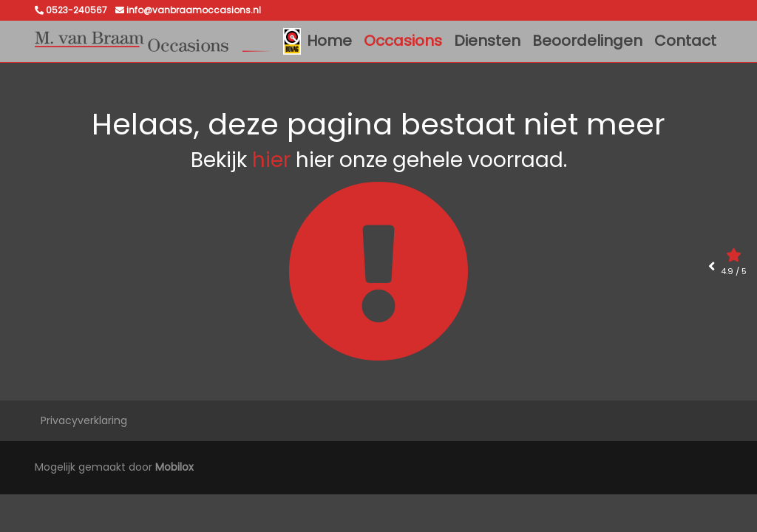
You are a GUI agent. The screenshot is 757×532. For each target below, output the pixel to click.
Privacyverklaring (84, 420)
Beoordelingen (587, 41)
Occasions (403, 41)
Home (329, 41)
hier (271, 160)
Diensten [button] (487, 41)
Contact (685, 41)
